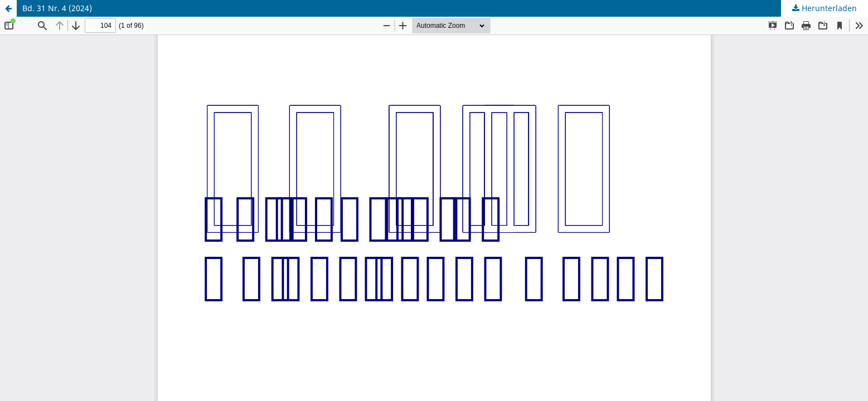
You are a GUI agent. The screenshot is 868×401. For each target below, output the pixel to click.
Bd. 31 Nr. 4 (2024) (57, 8)
